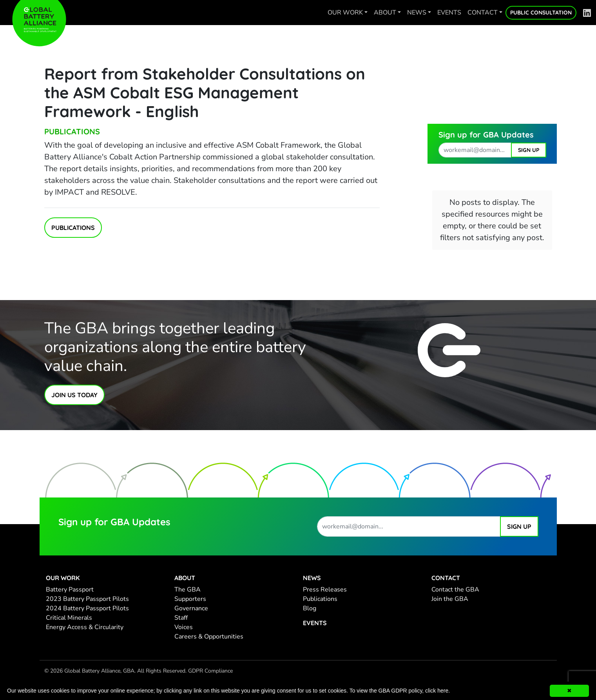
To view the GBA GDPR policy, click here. (400, 691)
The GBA (187, 590)
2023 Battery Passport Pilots (87, 599)
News (417, 13)
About (385, 13)
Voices (184, 627)
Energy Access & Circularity (85, 627)
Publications (72, 131)
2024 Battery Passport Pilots (87, 608)
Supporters (190, 599)
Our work (345, 13)
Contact (483, 13)
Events (449, 13)
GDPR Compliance (210, 671)
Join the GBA (450, 599)
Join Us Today (74, 395)
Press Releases (325, 590)
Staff (181, 618)
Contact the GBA (455, 590)
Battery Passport (70, 590)
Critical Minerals (69, 618)
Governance (191, 608)
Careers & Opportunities (209, 637)
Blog (310, 608)
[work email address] (475, 150)
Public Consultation (541, 13)
